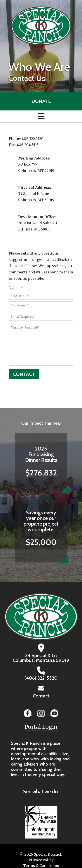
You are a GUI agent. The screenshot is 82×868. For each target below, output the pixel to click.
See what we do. (41, 792)
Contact (41, 696)
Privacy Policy (41, 860)
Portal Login (41, 727)
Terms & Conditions (41, 866)
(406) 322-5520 (41, 678)
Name (14, 288)
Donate (41, 101)
